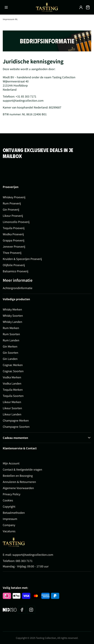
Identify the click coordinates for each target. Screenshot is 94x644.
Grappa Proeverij (14, 240)
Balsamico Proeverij (15, 271)
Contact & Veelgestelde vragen (22, 469)
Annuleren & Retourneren (19, 482)
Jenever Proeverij (14, 246)
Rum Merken (11, 328)
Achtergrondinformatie (18, 288)
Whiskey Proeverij (14, 197)
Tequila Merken (13, 390)
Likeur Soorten (12, 408)
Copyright (9, 506)
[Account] (81, 7)
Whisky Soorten (13, 315)
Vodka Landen (12, 383)
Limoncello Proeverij (16, 222)
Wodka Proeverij (13, 234)
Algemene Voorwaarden (18, 488)
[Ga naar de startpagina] (47, 7)
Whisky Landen (12, 322)
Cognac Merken (13, 365)
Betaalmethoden (14, 513)
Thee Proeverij (12, 253)
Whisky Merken (12, 309)
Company (9, 525)
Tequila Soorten (13, 396)
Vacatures (9, 531)
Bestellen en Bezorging (18, 476)
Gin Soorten (11, 353)
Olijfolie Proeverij (14, 265)
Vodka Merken (12, 377)
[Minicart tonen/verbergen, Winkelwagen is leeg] (88, 7)
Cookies (8, 500)
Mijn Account (11, 463)
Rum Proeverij (12, 203)
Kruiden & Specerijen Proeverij (22, 259)
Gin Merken (10, 346)
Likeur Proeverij (13, 216)
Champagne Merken (16, 420)
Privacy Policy (12, 494)
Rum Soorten (11, 334)
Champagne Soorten (16, 427)
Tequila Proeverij (14, 228)
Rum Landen (11, 340)
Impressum (10, 519)
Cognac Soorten (13, 371)
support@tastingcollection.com (33, 555)
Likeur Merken (12, 402)
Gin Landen (10, 359)
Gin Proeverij (11, 209)
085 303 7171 (24, 561)
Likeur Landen (12, 414)
